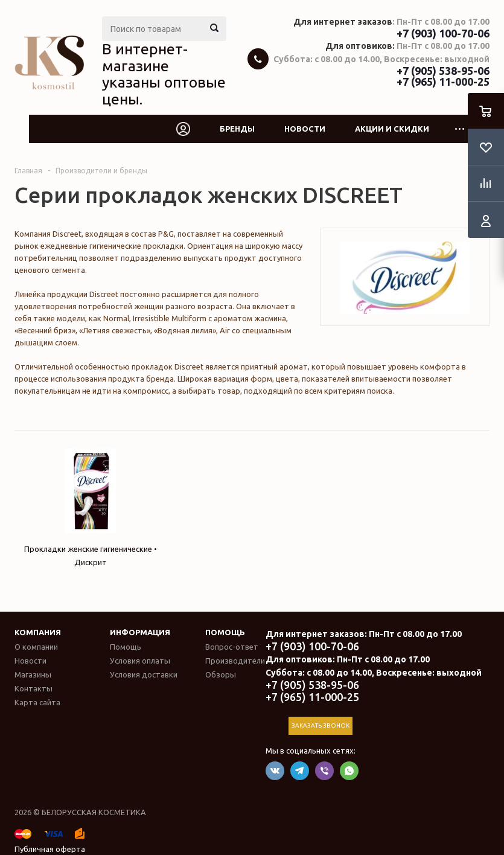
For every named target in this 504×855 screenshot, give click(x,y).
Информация (140, 632)
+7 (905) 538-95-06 (443, 71)
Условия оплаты (140, 661)
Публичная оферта (50, 849)
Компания (38, 632)
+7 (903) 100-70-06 (443, 33)
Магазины (33, 674)
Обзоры (221, 674)
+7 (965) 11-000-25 (443, 82)
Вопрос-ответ (232, 647)
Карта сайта (37, 702)
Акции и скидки (392, 129)
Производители (235, 661)
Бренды (237, 129)
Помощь (225, 632)
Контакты (33, 688)
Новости (305, 129)
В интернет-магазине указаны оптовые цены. (164, 74)
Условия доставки (144, 674)
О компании (36, 647)
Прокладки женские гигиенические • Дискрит (91, 508)
